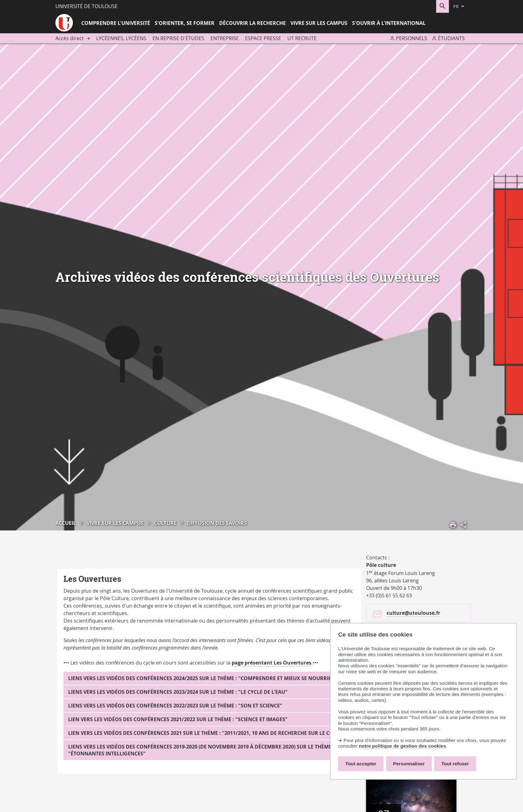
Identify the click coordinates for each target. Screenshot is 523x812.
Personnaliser (409, 764)
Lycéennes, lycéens (121, 38)
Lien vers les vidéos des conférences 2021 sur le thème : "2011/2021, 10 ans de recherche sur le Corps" (207, 733)
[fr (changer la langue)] (459, 6)
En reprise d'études (178, 38)
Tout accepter (361, 764)
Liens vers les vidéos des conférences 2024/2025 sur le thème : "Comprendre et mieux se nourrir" (201, 678)
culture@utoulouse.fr (413, 613)
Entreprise (225, 38)
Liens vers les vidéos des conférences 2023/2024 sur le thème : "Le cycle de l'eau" (178, 692)
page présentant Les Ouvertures (271, 663)
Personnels (412, 38)
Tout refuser (455, 764)
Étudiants (451, 38)
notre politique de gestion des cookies (403, 746)
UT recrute (302, 38)
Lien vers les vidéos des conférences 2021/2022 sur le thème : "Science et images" (178, 719)
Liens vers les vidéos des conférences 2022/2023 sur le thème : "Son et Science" (175, 706)
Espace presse (263, 38)
